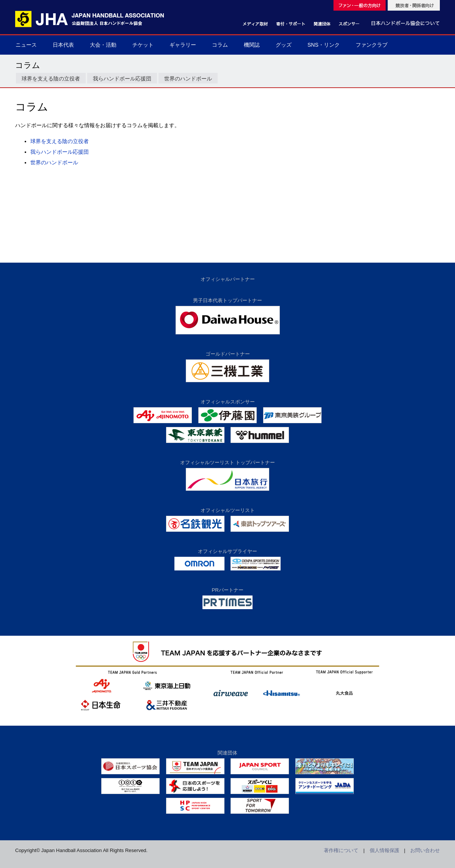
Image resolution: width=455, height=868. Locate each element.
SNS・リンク (324, 45)
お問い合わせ (425, 850)
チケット (143, 45)
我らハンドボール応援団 (122, 79)
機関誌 (252, 45)
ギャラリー (183, 45)
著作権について (341, 850)
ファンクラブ (372, 45)
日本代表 (63, 45)
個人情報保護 (384, 850)
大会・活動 (103, 45)
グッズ (284, 45)
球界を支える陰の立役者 (51, 79)
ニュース (26, 45)
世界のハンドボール (188, 79)
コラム (220, 45)
